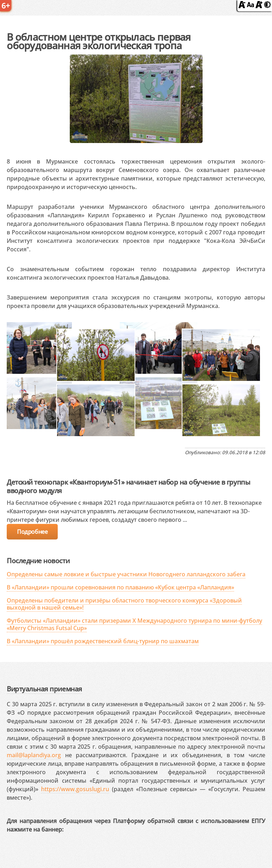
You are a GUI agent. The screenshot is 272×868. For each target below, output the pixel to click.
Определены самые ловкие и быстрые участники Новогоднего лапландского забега (126, 574)
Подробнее (32, 532)
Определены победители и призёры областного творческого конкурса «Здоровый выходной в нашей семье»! (124, 604)
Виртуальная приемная (44, 689)
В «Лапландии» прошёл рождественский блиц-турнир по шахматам (103, 641)
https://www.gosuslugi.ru (75, 789)
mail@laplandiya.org (34, 755)
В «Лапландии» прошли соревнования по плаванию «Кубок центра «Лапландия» (120, 587)
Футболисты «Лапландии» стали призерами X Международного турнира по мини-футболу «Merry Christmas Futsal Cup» (134, 624)
